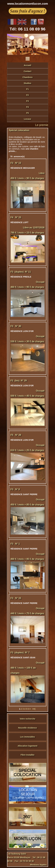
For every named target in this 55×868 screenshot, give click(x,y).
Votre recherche (28, 719)
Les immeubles (27, 737)
